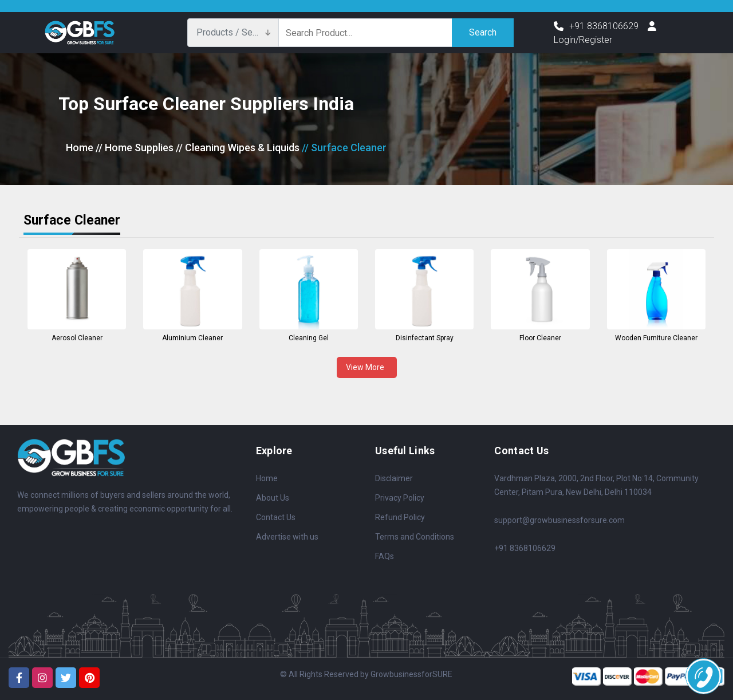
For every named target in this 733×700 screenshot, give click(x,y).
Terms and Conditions (415, 537)
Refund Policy (400, 517)
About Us (273, 498)
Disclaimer (394, 478)
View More (367, 367)
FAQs (385, 556)
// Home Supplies (135, 148)
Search (483, 32)
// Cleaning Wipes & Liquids (238, 148)
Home (80, 148)
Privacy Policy (400, 498)
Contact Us (276, 517)
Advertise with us (287, 537)
